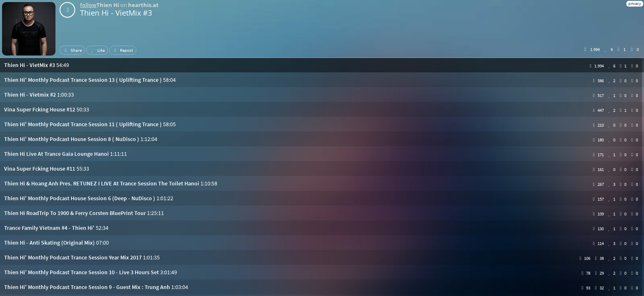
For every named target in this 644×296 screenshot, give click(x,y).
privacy (635, 3)
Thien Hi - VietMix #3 (116, 13)
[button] (322, 65)
